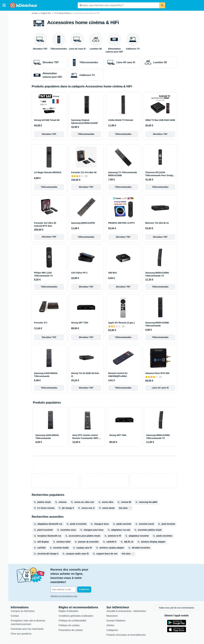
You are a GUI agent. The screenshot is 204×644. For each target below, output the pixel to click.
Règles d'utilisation (68, 600)
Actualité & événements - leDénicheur (126, 600)
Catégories (112, 619)
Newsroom (112, 605)
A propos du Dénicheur (23, 600)
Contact (15, 605)
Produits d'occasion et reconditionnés (126, 624)
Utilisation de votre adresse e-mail (64, 584)
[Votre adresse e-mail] (70, 577)
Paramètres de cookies (71, 619)
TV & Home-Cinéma (62, 13)
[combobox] (118, 5)
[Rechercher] (162, 5)
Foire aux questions (21, 623)
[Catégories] (4, 5)
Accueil (35, 13)
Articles (110, 615)
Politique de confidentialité (72, 610)
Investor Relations (116, 610)
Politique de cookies (69, 615)
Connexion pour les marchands (27, 618)
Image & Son (46, 13)
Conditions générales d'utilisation (76, 605)
